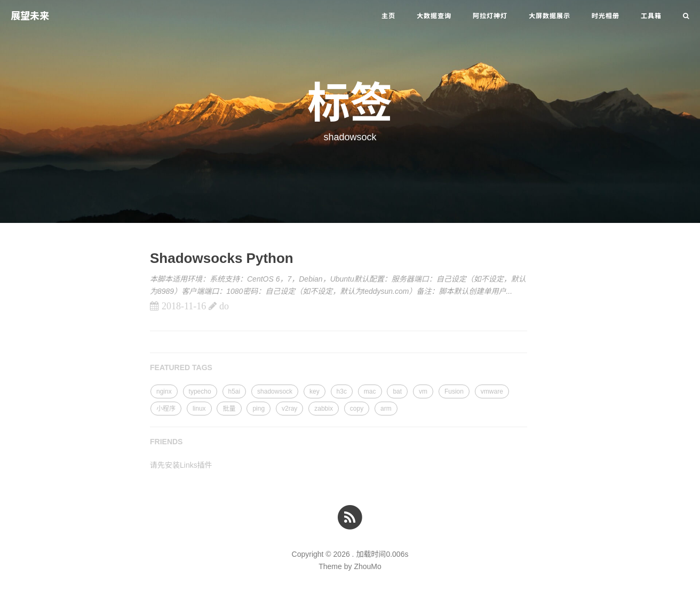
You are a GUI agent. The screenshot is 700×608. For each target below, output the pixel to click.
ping (258, 409)
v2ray (289, 409)
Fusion (454, 391)
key (315, 391)
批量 (229, 409)
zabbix (324, 409)
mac (370, 391)
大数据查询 (434, 16)
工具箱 (651, 16)
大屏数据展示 (550, 16)
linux (199, 409)
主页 (388, 16)
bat (397, 391)
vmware (492, 391)
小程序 (166, 409)
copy (357, 409)
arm (386, 409)
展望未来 (30, 16)
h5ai (234, 391)
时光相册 (606, 16)
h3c (342, 391)
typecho (200, 391)
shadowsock (275, 391)
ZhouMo (367, 566)
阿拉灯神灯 (490, 16)
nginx (164, 391)
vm (423, 391)
